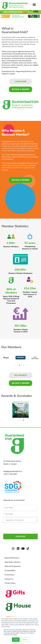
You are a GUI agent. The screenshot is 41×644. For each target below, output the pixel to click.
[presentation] (20, 528)
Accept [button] (16, 640)
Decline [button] (25, 640)
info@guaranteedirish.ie (13, 471)
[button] (34, 5)
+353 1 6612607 (10, 474)
